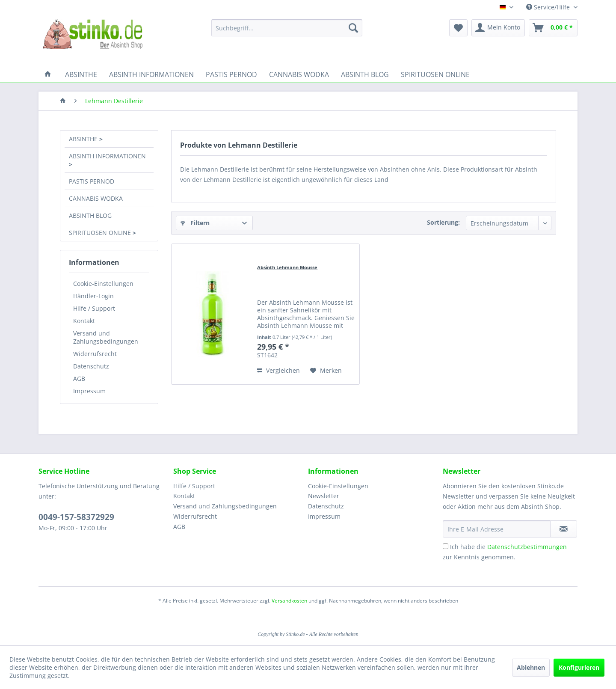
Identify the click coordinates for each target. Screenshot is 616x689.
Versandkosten (289, 601)
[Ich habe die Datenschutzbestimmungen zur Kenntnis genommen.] (446, 546)
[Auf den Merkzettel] (326, 371)
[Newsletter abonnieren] (564, 529)
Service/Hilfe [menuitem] (549, 7)
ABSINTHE (84, 139)
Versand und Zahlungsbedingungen (106, 337)
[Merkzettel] (458, 28)
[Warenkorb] (553, 28)
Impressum (89, 391)
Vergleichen (278, 370)
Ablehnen (531, 667)
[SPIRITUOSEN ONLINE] (435, 74)
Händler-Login (93, 296)
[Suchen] (353, 28)
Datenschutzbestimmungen (527, 547)
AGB (79, 379)
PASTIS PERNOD (92, 181)
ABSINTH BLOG (90, 215)
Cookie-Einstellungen (103, 284)
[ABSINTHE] (81, 74)
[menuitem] (287, 28)
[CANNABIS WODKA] (299, 74)
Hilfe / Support (94, 308)
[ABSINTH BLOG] (365, 74)
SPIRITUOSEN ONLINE (101, 233)
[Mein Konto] (498, 28)
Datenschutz (91, 366)
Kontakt (84, 321)
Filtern (195, 223)
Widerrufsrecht (95, 354)
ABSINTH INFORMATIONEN (107, 156)
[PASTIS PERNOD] (231, 74)
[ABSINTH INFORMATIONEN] (151, 74)
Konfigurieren (579, 667)
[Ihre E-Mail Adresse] (497, 529)
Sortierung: (443, 222)
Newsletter (324, 496)
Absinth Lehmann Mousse (287, 267)
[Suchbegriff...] (287, 28)
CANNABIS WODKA (96, 198)
